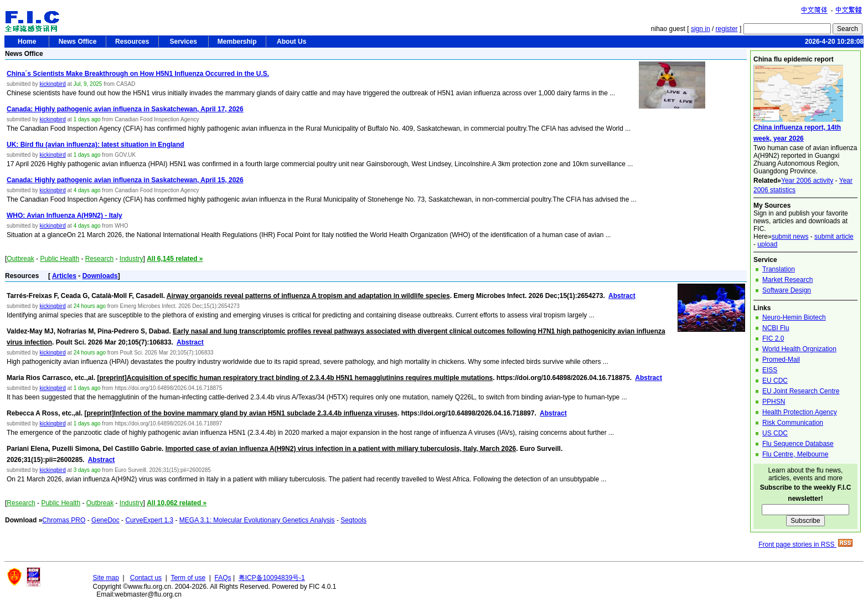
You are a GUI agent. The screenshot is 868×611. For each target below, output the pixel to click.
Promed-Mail (781, 360)
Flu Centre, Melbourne (795, 454)
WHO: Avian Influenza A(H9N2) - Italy (64, 215)
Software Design (787, 290)
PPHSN (774, 402)
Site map (106, 578)
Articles (64, 276)
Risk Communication (793, 423)
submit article (834, 237)
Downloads (100, 276)
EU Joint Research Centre (801, 391)
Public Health (60, 259)
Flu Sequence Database (798, 444)
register (727, 29)
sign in (701, 29)
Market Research (787, 280)
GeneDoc (105, 520)
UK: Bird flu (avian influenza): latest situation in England (95, 145)
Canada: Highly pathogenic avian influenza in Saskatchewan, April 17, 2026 (125, 109)
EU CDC (775, 381)
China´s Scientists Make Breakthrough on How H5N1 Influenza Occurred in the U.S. (138, 74)
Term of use (188, 578)
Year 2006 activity (807, 181)
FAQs (223, 578)
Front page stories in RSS (805, 545)
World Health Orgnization (799, 349)
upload (767, 244)
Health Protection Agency (800, 412)
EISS (770, 370)
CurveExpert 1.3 (149, 520)
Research (99, 259)
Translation (779, 269)
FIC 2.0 (773, 338)
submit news (790, 237)
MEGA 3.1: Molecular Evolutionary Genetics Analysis (257, 520)
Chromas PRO (64, 520)
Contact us (146, 578)
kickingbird (52, 84)
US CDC (775, 433)
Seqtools (353, 520)
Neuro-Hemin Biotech (794, 317)
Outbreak (20, 259)
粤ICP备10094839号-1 (272, 578)
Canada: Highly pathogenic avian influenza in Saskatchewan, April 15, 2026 (125, 180)
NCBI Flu (776, 328)
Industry (131, 259)
